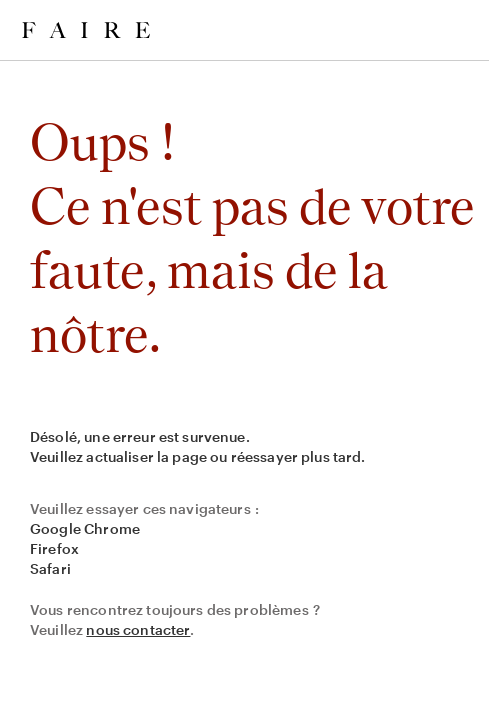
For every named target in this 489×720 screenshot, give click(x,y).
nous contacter (138, 629)
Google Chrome (85, 528)
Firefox (54, 548)
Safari (50, 568)
